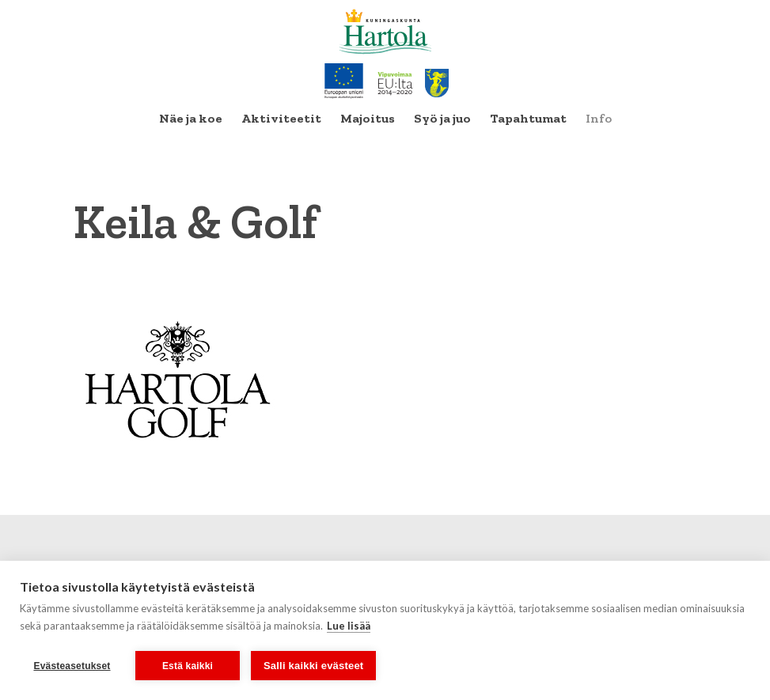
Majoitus (368, 118)
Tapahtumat (528, 118)
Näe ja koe (191, 118)
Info (599, 118)
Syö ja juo (442, 118)
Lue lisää (349, 626)
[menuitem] (191, 119)
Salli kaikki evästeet (313, 666)
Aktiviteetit (281, 118)
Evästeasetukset (72, 666)
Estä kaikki (188, 666)
